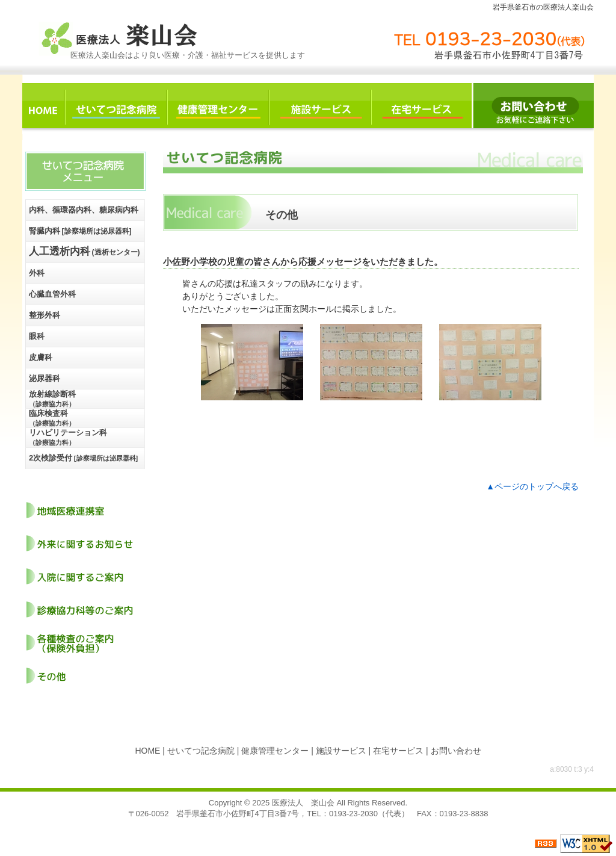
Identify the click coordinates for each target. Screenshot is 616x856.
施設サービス (341, 751)
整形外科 (45, 315)
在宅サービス (398, 751)
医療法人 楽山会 (303, 803)
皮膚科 (41, 357)
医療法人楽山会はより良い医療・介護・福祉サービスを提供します (188, 55)
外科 (37, 273)
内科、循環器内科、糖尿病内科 (84, 210)
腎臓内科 (80, 231)
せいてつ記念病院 (201, 751)
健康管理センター (275, 751)
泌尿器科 (45, 378)
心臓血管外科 (52, 294)
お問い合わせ (456, 751)
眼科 (37, 336)
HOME (147, 751)
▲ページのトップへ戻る (532, 486)
